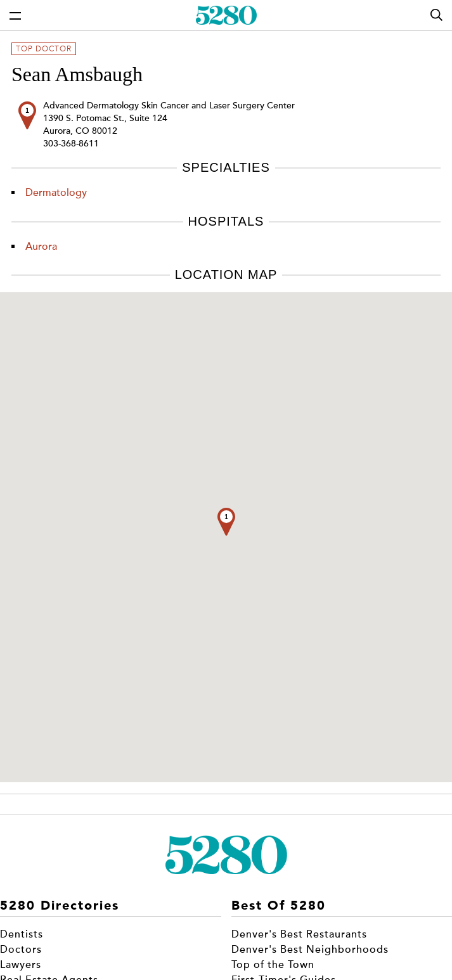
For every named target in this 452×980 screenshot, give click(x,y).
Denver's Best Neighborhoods (310, 950)
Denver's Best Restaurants (299, 934)
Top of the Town (273, 965)
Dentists (22, 934)
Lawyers (21, 965)
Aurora (41, 247)
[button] (226, 522)
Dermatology (56, 193)
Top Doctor (44, 49)
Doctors (21, 950)
